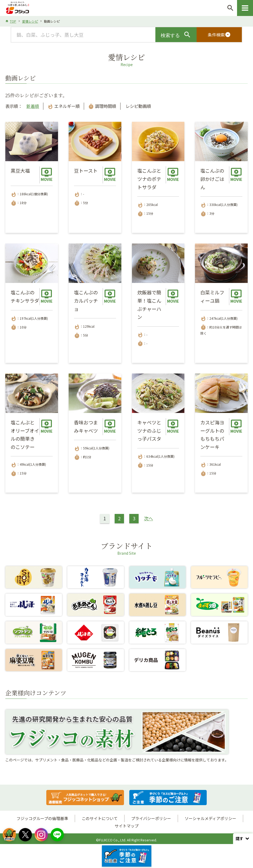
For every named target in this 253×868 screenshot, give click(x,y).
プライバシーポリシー (151, 818)
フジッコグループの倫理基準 (42, 818)
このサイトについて (100, 818)
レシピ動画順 (138, 106)
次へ (148, 518)
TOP (13, 21)
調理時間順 (102, 106)
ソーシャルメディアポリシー (210, 818)
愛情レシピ (30, 21)
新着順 (33, 106)
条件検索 (219, 35)
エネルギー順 (64, 106)
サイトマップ (127, 826)
